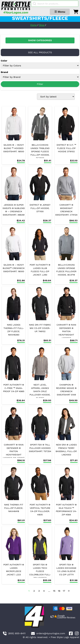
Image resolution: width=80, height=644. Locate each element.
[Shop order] (56, 97)
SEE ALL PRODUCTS (40, 52)
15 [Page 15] (54, 591)
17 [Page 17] (64, 591)
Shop (42, 25)
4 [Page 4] (44, 591)
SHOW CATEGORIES (40, 40)
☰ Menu (60, 12)
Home (34, 25)
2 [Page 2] (34, 591)
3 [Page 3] (39, 591)
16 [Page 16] (59, 591)
